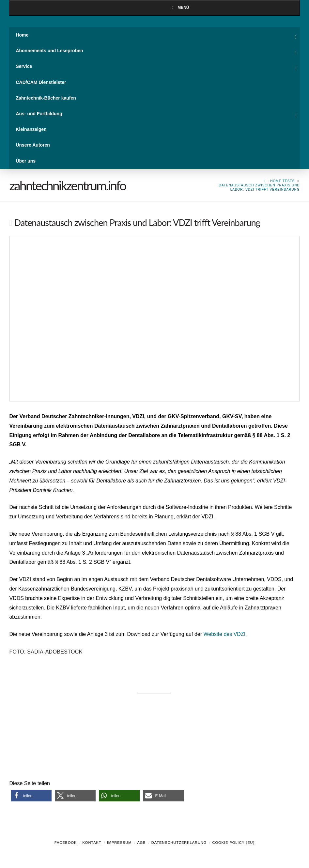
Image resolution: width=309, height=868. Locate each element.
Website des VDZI (224, 634)
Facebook (66, 843)
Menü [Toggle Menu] (179, 8)
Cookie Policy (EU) (233, 843)
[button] (31, 796)
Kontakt (92, 843)
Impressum (119, 843)
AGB (141, 843)
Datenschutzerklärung (179, 843)
